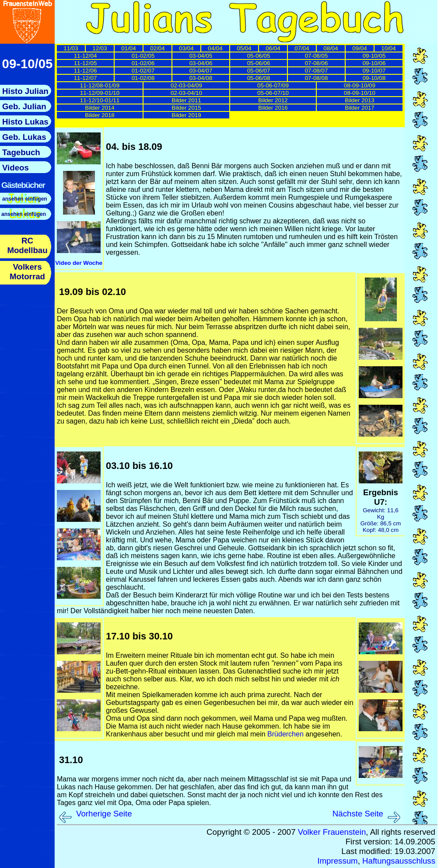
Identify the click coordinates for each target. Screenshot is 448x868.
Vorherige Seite (104, 814)
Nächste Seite (358, 814)
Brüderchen (285, 734)
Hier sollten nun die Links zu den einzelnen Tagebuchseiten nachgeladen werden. (231, 86)
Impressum (337, 861)
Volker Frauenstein (332, 832)
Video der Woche (79, 263)
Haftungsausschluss (399, 861)
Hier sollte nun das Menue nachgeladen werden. (27, 191)
